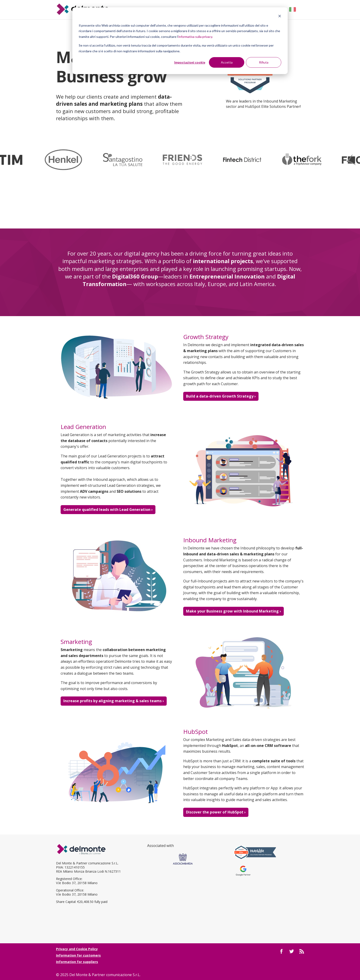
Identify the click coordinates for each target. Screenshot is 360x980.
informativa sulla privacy (195, 37)
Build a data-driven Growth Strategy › (221, 396)
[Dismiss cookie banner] (280, 17)
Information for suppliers (77, 962)
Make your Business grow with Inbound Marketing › (233, 611)
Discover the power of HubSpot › (216, 812)
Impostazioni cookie (190, 62)
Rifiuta (264, 62)
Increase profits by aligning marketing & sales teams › (114, 701)
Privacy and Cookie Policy (77, 949)
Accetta (227, 62)
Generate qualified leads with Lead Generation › (108, 509)
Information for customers (78, 955)
